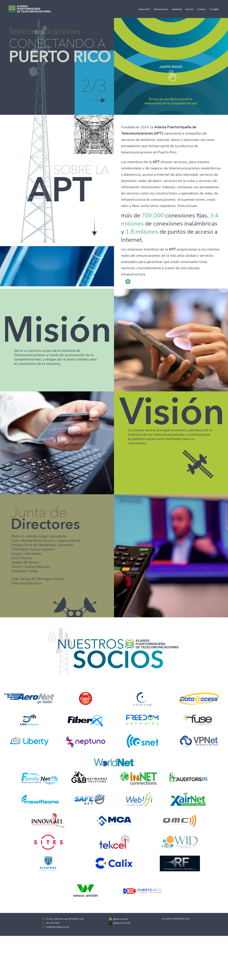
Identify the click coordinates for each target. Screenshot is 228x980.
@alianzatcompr (121, 919)
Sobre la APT (144, 9)
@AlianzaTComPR (122, 923)
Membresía (177, 9)
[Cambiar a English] (214, 9)
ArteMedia (183, 922)
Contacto (201, 9)
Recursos (189, 9)
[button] (171, 66)
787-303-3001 (53, 923)
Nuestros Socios (161, 9)
